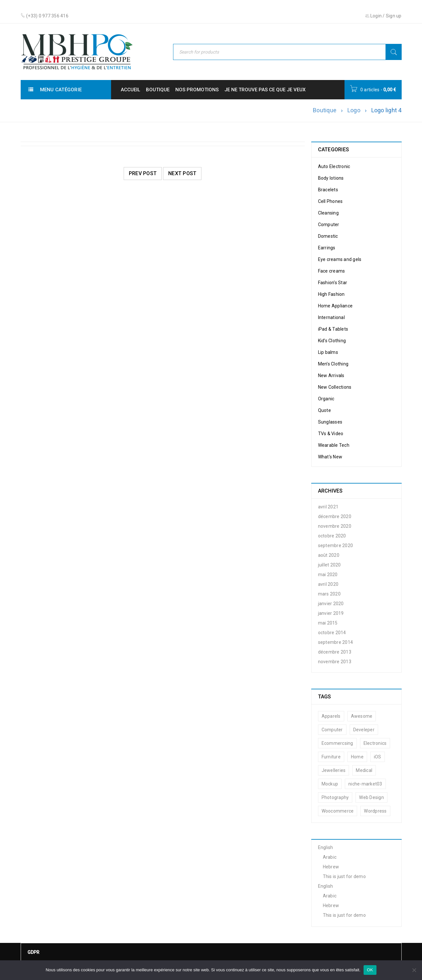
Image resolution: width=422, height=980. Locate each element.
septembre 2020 (336, 545)
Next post (182, 173)
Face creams (332, 271)
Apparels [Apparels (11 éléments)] (331, 716)
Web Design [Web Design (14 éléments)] (371, 797)
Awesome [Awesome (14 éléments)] (362, 716)
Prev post (143, 173)
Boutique (325, 110)
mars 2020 (329, 594)
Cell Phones (330, 201)
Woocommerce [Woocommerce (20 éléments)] (338, 811)
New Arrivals (331, 375)
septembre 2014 (336, 642)
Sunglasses (330, 422)
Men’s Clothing (333, 364)
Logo (354, 110)
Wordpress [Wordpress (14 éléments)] (375, 811)
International (331, 317)
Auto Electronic (334, 166)
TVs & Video (331, 434)
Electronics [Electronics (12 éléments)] (375, 743)
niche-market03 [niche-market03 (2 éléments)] (365, 784)
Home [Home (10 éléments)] (357, 757)
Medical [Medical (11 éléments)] (364, 770)
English (326, 847)
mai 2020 (328, 575)
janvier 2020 (331, 604)
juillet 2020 (329, 565)
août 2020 (329, 555)
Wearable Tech (334, 445)
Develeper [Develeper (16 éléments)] (364, 730)
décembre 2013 (335, 652)
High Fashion (331, 294)
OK (370, 970)
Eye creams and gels (340, 259)
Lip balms (328, 352)
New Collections (335, 387)
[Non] (414, 970)
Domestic (328, 236)
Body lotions (331, 178)
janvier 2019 (331, 613)
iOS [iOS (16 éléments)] (378, 757)
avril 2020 (328, 584)
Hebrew (331, 867)
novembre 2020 (335, 526)
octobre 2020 (332, 536)
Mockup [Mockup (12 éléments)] (330, 784)
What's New (330, 457)
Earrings (327, 248)
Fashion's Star (333, 283)
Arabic (330, 857)
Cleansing (328, 213)
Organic (326, 399)
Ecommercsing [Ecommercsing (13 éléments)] (337, 743)
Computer (329, 225)
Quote (324, 410)
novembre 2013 (335, 662)
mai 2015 (328, 623)
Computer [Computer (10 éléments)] (332, 730)
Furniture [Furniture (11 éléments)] (331, 757)
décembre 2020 (335, 516)
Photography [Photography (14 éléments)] (335, 797)
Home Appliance (335, 306)
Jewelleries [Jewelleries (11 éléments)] (334, 770)
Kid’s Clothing (332, 341)
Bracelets (328, 190)
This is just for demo (344, 876)
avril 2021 (328, 507)
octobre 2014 (332, 633)
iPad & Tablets (333, 329)
